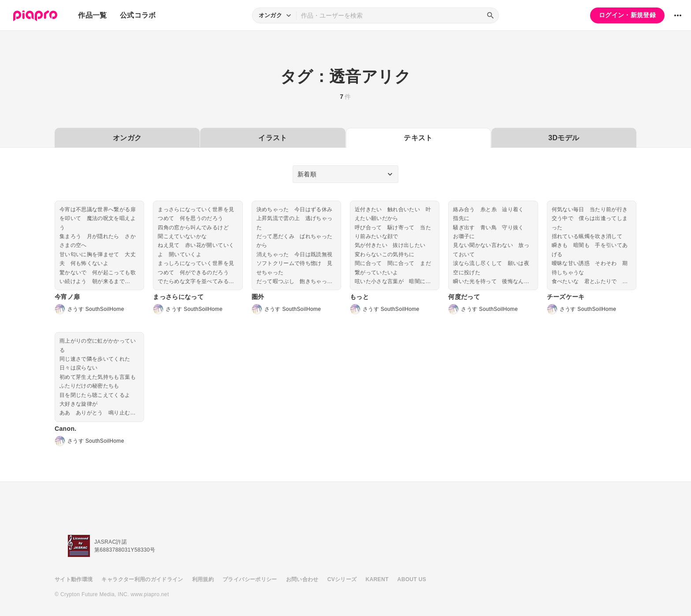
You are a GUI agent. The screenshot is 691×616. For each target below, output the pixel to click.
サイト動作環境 (74, 579)
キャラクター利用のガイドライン (142, 579)
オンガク (127, 138)
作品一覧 (92, 15)
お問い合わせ (302, 579)
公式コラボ (138, 15)
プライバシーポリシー (250, 579)
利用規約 (203, 579)
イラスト (273, 138)
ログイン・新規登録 (627, 15)
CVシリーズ (342, 579)
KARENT (377, 579)
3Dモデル (564, 138)
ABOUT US (412, 579)
